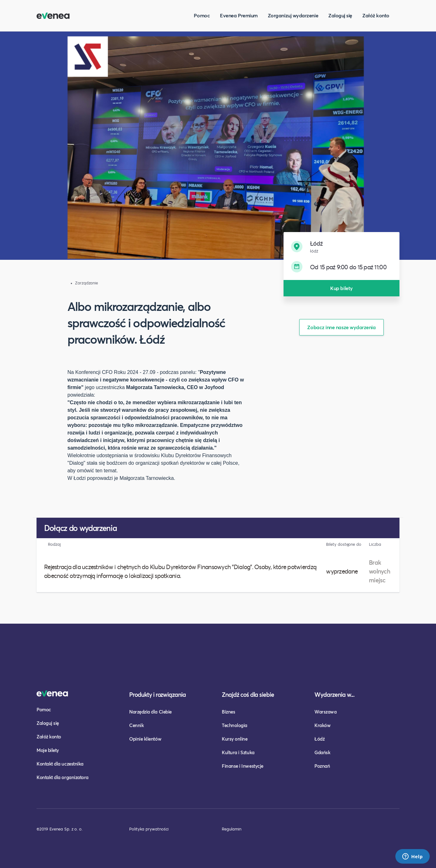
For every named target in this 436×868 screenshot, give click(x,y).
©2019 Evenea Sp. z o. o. (60, 829)
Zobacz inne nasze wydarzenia (341, 327)
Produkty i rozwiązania (158, 694)
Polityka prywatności (149, 829)
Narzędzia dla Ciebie (150, 712)
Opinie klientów (145, 739)
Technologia (235, 725)
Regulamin (232, 829)
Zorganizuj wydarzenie (293, 15)
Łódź (319, 739)
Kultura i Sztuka (238, 752)
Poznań (322, 766)
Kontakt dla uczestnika (60, 764)
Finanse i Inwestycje (243, 766)
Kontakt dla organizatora (63, 777)
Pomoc (202, 15)
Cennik (136, 725)
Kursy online (235, 739)
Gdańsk (322, 752)
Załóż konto (376, 15)
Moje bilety (48, 750)
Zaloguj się (340, 15)
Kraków (322, 725)
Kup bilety (341, 288)
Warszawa (325, 712)
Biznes (228, 712)
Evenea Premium (239, 15)
